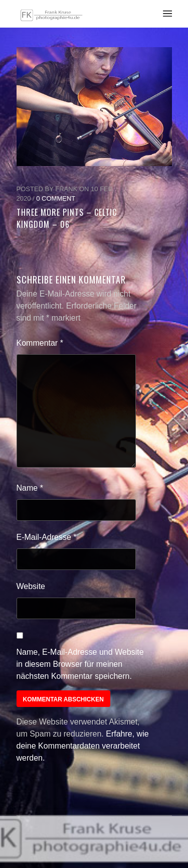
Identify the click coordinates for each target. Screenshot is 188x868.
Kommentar (40, 343)
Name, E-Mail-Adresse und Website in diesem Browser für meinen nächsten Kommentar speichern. (80, 664)
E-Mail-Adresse (47, 537)
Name (30, 488)
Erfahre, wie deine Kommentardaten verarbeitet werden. (83, 746)
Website (31, 586)
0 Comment (56, 198)
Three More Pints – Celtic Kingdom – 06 (67, 218)
